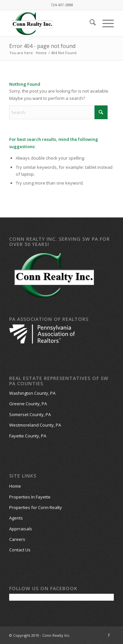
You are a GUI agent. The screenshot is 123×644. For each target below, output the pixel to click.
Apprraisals (21, 529)
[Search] (89, 23)
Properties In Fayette (30, 497)
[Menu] (105, 23)
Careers (17, 539)
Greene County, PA (28, 404)
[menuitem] (89, 23)
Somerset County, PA (30, 414)
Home (15, 486)
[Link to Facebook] (109, 635)
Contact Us (20, 550)
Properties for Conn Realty (36, 507)
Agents (16, 518)
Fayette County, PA (28, 436)
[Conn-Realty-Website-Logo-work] (51, 23)
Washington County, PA (32, 393)
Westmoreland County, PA (35, 425)
